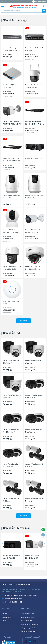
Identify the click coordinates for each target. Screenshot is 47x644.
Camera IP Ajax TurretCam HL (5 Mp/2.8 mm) (12, 396)
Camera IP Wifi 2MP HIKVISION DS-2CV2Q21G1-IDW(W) (11, 231)
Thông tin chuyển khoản (28, 628)
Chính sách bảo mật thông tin (30, 624)
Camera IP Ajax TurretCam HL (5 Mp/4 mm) (34, 362)
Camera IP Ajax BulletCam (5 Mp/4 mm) (34, 500)
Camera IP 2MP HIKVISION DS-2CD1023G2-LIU (34, 557)
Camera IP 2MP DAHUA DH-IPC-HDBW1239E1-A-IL (34, 268)
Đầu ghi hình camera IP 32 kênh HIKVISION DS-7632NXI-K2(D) (35, 123)
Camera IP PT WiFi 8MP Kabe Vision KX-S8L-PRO (34, 86)
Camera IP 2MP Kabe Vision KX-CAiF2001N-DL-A (34, 231)
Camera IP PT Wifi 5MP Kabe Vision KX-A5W (34, 197)
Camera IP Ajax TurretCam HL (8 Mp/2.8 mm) (12, 362)
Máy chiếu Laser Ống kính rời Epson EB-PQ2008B (12, 557)
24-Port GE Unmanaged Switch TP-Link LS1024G (10, 49)
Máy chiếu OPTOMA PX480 (34, 159)
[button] (3, 544)
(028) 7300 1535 (6, 2)
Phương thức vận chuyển (28, 631)
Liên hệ (4, 621)
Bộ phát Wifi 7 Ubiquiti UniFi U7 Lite (11, 302)
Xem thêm (23, 321)
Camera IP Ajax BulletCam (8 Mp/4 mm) (34, 465)
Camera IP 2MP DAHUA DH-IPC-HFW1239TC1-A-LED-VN (12, 123)
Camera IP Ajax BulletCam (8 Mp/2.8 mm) (11, 500)
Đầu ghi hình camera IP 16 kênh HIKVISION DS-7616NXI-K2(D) (12, 160)
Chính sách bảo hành (27, 617)
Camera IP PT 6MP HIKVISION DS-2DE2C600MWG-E (12, 268)
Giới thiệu (5, 614)
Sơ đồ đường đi (7, 617)
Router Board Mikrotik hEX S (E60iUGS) (34, 49)
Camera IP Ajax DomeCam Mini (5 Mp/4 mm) (33, 431)
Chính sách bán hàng (27, 614)
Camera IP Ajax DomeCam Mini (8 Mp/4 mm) (33, 396)
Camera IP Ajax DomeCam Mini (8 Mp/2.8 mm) (11, 431)
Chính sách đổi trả (26, 621)
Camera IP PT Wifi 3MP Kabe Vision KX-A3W (11, 197)
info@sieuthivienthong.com (2, 2)
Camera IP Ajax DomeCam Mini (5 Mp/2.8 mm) (11, 465)
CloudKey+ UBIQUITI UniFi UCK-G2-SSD (11, 86)
